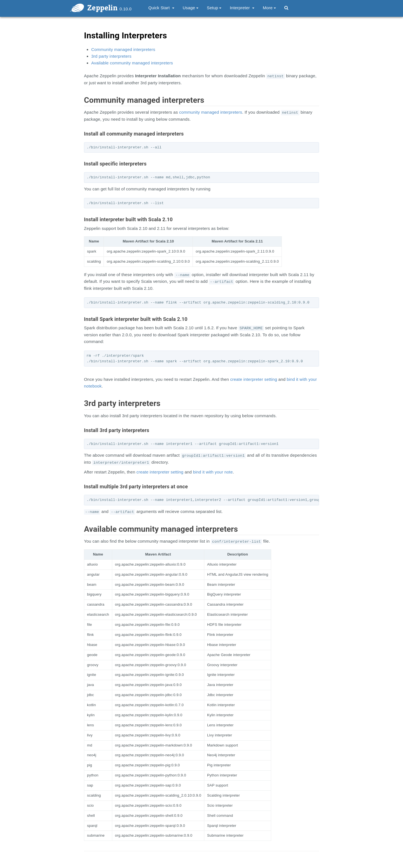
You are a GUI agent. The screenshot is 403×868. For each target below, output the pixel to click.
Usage (191, 8)
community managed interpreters (211, 112)
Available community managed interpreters (132, 63)
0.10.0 (126, 9)
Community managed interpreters (123, 49)
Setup (214, 8)
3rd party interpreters (111, 56)
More (269, 8)
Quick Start (161, 8)
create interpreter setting (254, 379)
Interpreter (242, 8)
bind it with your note (213, 472)
